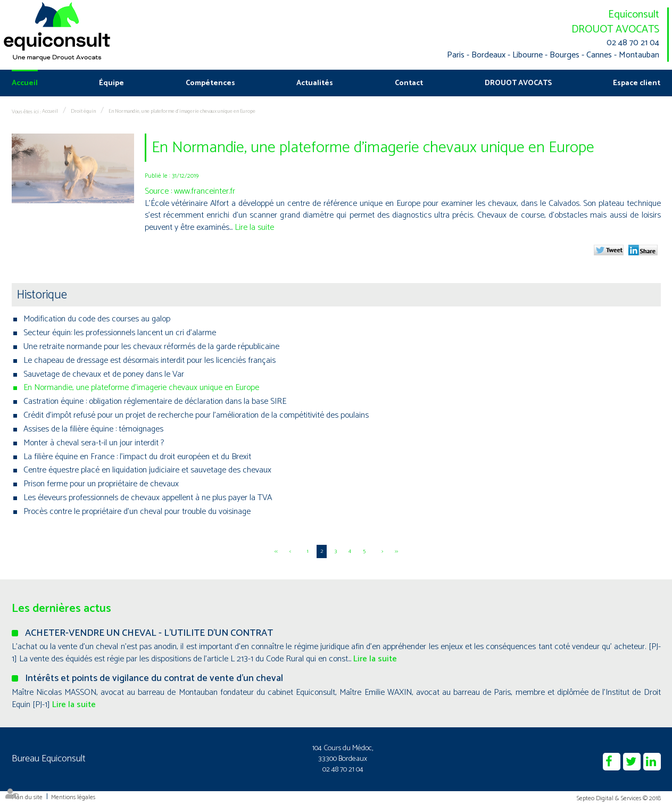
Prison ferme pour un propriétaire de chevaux (101, 484)
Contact (409, 83)
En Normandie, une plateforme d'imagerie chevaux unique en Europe (182, 111)
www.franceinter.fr (205, 191)
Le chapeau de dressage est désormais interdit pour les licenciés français (150, 360)
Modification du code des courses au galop (97, 319)
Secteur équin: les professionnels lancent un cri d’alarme (120, 333)
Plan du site (27, 797)
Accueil (25, 83)
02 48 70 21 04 (633, 43)
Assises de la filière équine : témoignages (93, 429)
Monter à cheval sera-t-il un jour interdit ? (94, 443)
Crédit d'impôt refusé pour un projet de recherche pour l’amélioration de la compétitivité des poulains (196, 415)
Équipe (111, 83)
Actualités (315, 83)
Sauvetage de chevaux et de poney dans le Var (104, 374)
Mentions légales (73, 797)
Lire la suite (254, 227)
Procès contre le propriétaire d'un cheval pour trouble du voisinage (137, 512)
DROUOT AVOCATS (615, 30)
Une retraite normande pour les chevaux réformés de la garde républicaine (151, 347)
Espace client (637, 83)
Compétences (210, 83)
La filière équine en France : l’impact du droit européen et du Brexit (137, 457)
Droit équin (83, 111)
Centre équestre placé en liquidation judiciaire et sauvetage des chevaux (147, 470)
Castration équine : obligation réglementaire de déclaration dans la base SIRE (155, 401)
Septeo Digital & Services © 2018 (619, 798)
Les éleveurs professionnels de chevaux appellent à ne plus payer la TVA (148, 498)
